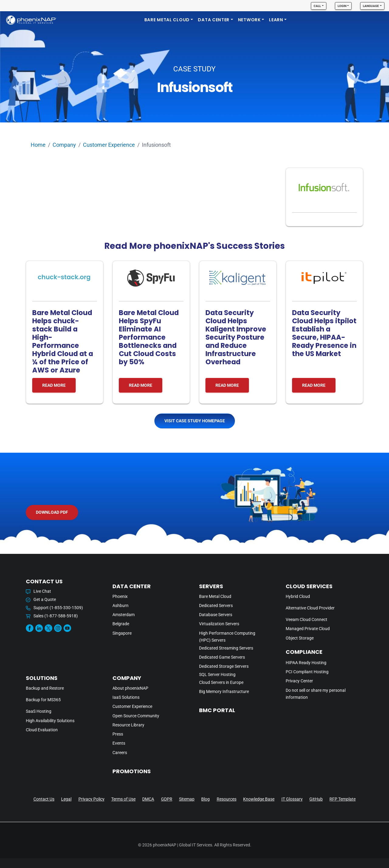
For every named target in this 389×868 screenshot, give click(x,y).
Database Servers (216, 615)
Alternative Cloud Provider (310, 608)
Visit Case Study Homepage (195, 421)
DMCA (148, 799)
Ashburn (120, 606)
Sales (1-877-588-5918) (52, 616)
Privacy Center (299, 681)
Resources (227, 799)
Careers (120, 753)
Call (317, 6)
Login (342, 6)
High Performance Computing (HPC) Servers (227, 637)
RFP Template (343, 799)
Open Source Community (136, 716)
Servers (211, 586)
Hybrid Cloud (298, 597)
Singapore (122, 633)
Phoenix (120, 597)
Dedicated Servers (216, 606)
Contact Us (44, 799)
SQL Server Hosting (217, 675)
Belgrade (121, 624)
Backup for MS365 (43, 700)
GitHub (316, 799)
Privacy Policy (91, 799)
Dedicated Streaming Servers (226, 648)
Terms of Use (123, 799)
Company (64, 145)
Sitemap (187, 799)
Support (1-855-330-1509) (54, 608)
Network (249, 20)
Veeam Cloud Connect (306, 620)
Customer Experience (109, 145)
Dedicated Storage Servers (224, 666)
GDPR (167, 799)
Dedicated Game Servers (222, 657)
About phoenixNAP (130, 688)
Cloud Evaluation (42, 730)
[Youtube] (67, 628)
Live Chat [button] (38, 591)
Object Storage (300, 638)
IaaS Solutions (126, 697)
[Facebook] (30, 628)
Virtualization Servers (219, 624)
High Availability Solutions (50, 721)
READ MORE (54, 385)
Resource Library (128, 725)
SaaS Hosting (39, 711)
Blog (205, 799)
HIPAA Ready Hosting (306, 663)
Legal (66, 799)
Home (38, 145)
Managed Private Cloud (308, 629)
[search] (376, 20)
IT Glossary (292, 799)
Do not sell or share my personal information (316, 694)
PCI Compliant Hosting (307, 672)
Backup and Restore (45, 688)
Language (371, 6)
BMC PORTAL (217, 710)
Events (119, 743)
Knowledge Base (259, 799)
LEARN (276, 20)
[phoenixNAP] (31, 20)
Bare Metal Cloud (167, 20)
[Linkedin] (39, 628)
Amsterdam (124, 615)
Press (118, 734)
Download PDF (52, 512)
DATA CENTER (214, 20)
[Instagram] (58, 628)
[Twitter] (48, 628)
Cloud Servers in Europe (221, 683)
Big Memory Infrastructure (224, 692)
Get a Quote (41, 600)
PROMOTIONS (132, 771)
